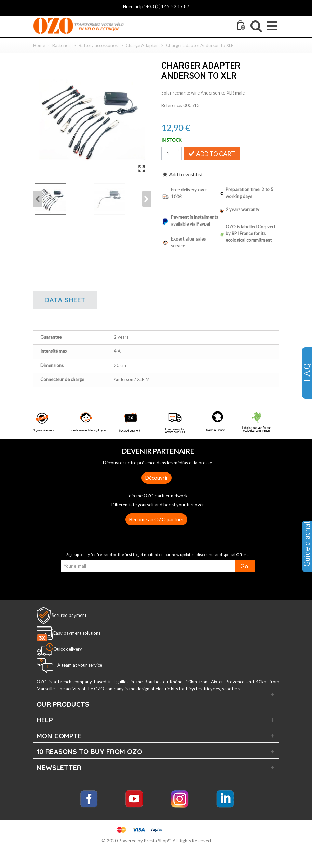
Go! (245, 566)
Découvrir (157, 478)
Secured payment (69, 615)
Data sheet (65, 300)
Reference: (172, 105)
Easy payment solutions (77, 633)
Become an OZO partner (156, 519)
